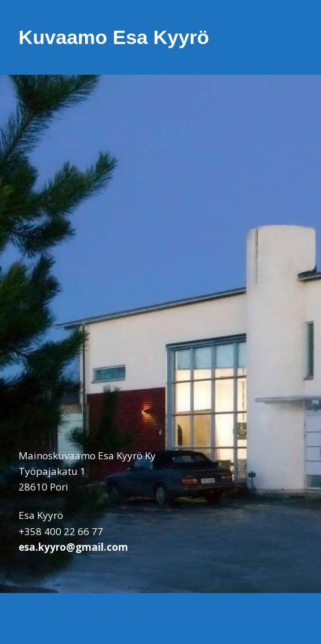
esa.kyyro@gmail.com (73, 547)
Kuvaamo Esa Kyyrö (114, 37)
